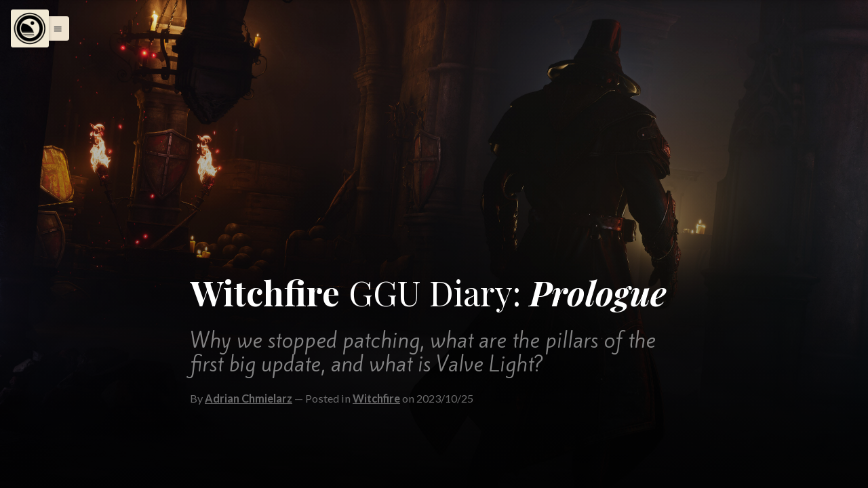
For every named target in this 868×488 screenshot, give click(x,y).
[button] (54, 28)
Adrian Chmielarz (249, 398)
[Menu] (30, 28)
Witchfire (376, 398)
